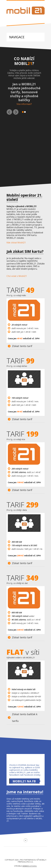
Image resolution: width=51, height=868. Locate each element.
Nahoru (26, 840)
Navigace (17, 37)
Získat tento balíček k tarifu (25, 718)
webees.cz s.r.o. (30, 866)
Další (16, 112)
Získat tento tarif (22, 346)
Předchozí (9, 112)
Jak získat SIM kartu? (25, 251)
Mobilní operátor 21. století (24, 197)
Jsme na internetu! (25, 792)
